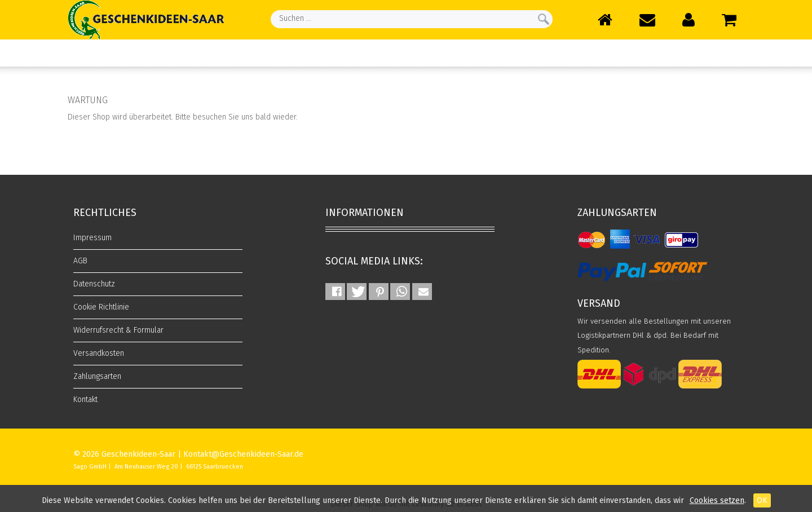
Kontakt (85, 400)
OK (762, 500)
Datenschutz (94, 284)
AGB (80, 261)
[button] (335, 292)
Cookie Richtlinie (101, 307)
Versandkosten (99, 353)
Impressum (92, 238)
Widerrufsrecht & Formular (118, 330)
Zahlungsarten (97, 376)
